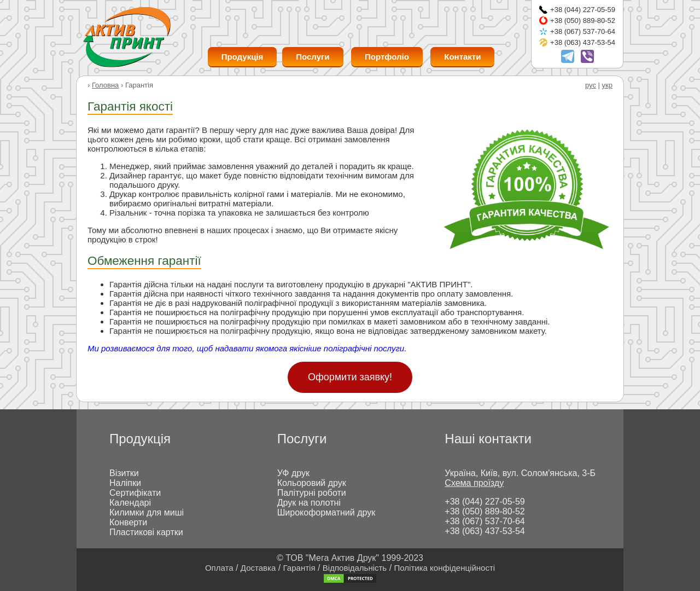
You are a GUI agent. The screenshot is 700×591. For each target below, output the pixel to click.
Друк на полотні (309, 503)
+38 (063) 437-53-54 (583, 42)
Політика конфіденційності (445, 568)
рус (591, 85)
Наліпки (125, 483)
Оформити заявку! (350, 377)
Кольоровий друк (312, 483)
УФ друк (293, 473)
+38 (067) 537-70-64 (583, 31)
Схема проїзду (474, 483)
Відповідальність (355, 568)
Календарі (130, 503)
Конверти (128, 522)
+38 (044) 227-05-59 (583, 10)
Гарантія (299, 568)
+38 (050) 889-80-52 (583, 21)
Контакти (462, 57)
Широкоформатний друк (326, 512)
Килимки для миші (147, 512)
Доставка (258, 568)
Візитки (124, 473)
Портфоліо (387, 57)
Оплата (219, 568)
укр (607, 85)
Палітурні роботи (312, 493)
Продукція (243, 57)
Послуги (313, 57)
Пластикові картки (146, 532)
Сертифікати (135, 493)
